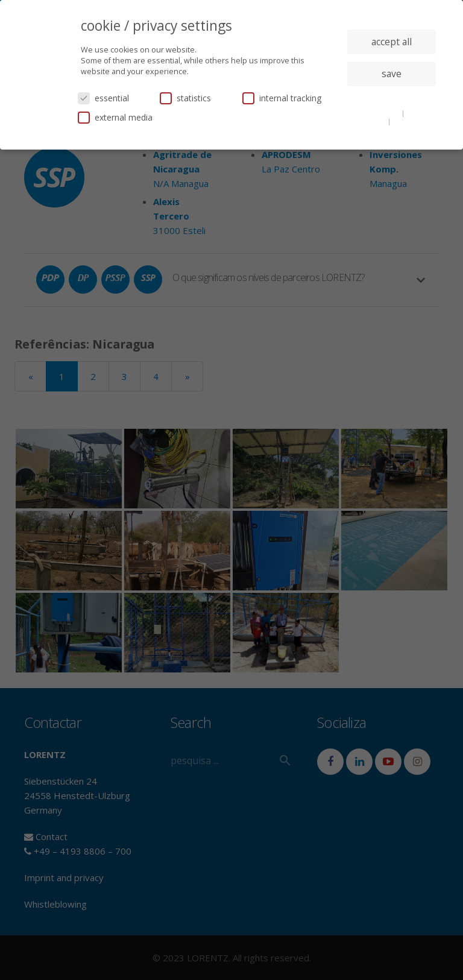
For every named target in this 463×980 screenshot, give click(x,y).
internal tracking (282, 98)
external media (115, 117)
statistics (185, 98)
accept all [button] (392, 42)
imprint (405, 121)
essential (103, 98)
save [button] (392, 74)
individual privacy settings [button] (392, 98)
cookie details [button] (377, 113)
